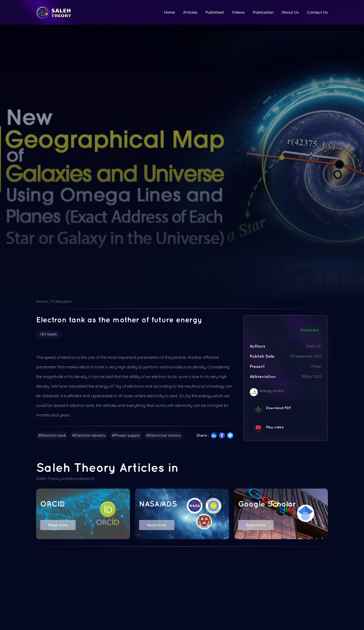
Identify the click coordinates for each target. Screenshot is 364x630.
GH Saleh (49, 334)
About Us (290, 12)
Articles (190, 12)
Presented (310, 330)
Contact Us (317, 12)
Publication (263, 12)
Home (169, 12)
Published (215, 12)
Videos (238, 12)
